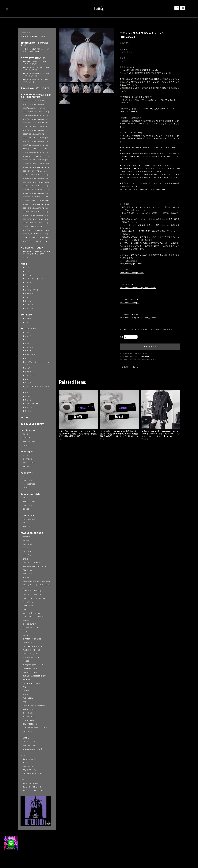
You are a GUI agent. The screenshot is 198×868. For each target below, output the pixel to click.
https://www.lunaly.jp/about (132, 273)
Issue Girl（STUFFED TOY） (35, 617)
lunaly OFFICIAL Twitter (33, 791)
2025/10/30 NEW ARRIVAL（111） (37, 116)
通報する (135, 367)
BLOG (26, 763)
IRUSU (26, 691)
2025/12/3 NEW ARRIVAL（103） (36, 112)
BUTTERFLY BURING (32, 639)
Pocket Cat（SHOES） (32, 650)
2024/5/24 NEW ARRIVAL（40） (37, 190)
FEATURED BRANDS (32, 533)
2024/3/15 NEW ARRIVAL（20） (36, 208)
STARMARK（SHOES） (33, 657)
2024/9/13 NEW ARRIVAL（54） (36, 164)
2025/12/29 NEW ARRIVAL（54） (37, 108)
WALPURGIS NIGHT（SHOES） (36, 566)
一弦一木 (26, 620)
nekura (26, 609)
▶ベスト (26, 286)
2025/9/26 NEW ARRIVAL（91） (36, 119)
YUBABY (27, 540)
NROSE (26, 661)
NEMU (26, 631)
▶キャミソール (29, 301)
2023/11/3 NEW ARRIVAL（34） (36, 241)
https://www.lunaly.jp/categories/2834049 (138, 288)
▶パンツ (26, 322)
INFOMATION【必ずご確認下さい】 (35, 44)
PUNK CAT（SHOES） (32, 654)
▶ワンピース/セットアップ (33, 279)
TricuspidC (28, 544)
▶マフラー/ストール (31, 407)
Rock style (27, 452)
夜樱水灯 (26, 577)
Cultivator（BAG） (31, 672)
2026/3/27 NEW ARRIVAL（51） (36, 101)
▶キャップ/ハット (30, 355)
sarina (26, 635)
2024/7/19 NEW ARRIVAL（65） (36, 178)
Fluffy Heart (28, 570)
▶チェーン (27, 358)
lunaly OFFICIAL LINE (32, 787)
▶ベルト (26, 340)
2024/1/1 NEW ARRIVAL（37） (36, 227)
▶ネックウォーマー (31, 404)
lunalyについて (29, 759)
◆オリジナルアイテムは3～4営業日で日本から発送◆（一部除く (37, 253)
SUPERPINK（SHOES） (33, 646)
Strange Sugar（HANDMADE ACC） (37, 586)
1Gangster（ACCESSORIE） (34, 665)
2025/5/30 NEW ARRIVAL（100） (37, 134)
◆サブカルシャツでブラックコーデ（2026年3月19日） (36, 69)
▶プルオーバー (29, 305)
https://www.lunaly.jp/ (129, 303)
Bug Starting (29, 717)
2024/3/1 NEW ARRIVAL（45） (36, 215)
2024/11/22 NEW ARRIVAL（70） (37, 153)
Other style (27, 515)
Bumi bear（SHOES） (32, 628)
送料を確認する (146, 356)
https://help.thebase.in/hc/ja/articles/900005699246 (143, 189)
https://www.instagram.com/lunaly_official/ (138, 318)
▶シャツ (26, 268)
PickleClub (28, 643)
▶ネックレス (28, 343)
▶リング (26, 368)
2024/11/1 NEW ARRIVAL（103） (36, 156)
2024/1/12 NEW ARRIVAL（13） (36, 223)
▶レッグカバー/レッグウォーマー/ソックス (36, 363)
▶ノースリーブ (29, 308)
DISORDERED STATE (32, 683)
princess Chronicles (31, 613)
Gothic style (28, 430)
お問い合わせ (28, 766)
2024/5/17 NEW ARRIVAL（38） (36, 193)
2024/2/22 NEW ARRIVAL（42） (37, 219)
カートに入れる (150, 347)
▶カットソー (28, 275)
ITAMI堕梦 (27, 555)
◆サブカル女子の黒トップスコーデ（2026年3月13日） (36, 75)
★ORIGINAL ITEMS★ (32, 248)
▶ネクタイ (27, 372)
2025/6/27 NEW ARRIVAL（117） (36, 130)
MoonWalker (28, 602)
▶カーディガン (29, 294)
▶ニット (26, 297)
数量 (121, 337)
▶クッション (28, 411)
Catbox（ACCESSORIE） (33, 594)
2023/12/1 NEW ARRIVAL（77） (36, 234)
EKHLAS (27, 680)
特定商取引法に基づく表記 (33, 773)
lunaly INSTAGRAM (31, 783)
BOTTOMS (27, 315)
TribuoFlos (28, 731)
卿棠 (25, 702)
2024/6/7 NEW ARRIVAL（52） (36, 186)
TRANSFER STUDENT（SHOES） (37, 581)
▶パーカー (27, 282)
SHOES (25, 418)
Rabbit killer (28, 698)
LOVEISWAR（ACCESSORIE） (35, 728)
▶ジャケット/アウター (32, 290)
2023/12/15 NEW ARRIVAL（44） (37, 230)
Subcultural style (30, 494)
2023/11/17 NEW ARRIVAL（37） (36, 238)
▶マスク (26, 379)
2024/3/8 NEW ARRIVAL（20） (36, 212)
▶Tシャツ (27, 271)
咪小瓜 (26, 694)
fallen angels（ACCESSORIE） (36, 598)
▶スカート (27, 319)
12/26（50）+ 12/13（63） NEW (36, 149)
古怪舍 (26, 559)
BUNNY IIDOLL (29, 720)
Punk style (27, 473)
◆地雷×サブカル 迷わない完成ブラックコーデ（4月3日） (36, 63)
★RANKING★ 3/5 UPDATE (35, 88)
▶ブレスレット (29, 347)
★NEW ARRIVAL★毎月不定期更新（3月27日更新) (36, 96)
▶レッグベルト (29, 375)
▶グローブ (27, 400)
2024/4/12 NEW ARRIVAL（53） (36, 201)
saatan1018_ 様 (29, 745)
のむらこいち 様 (29, 742)
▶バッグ (26, 332)
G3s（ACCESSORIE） (32, 724)
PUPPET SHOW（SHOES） (34, 706)
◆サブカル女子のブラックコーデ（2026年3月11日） (37, 81)
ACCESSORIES (29, 329)
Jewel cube (28, 548)
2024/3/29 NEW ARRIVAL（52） (36, 204)
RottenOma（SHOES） (32, 591)
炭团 (25, 687)
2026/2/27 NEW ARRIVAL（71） (36, 104)
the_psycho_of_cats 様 (33, 749)
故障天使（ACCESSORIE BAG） (36, 676)
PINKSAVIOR (29, 606)
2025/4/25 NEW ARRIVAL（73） (36, 138)
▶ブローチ (27, 351)
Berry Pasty (28, 713)
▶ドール (26, 396)
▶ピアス (26, 393)
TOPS (25, 257)
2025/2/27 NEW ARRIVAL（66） (36, 145)
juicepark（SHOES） (32, 668)
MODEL (25, 738)
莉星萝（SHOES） (30, 709)
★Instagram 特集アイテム (34, 58)
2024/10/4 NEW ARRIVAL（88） (36, 160)
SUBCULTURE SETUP (32, 424)
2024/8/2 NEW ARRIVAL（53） (36, 175)
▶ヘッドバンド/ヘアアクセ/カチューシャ (36, 388)
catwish (27, 537)
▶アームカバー (29, 383)
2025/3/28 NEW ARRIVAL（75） (36, 141)
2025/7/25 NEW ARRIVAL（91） (36, 127)
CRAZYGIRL (28, 552)
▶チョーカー (28, 336)
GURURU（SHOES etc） (33, 563)
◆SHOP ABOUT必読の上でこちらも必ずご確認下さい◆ (36, 50)
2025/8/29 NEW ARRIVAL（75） (36, 123)
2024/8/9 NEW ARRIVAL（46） (36, 171)
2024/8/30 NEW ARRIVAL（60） (36, 167)
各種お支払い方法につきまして (35, 37)
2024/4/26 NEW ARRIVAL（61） (36, 197)
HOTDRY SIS (28, 574)
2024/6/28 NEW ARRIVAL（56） (36, 182)
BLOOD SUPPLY (30, 624)
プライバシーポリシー (32, 770)
